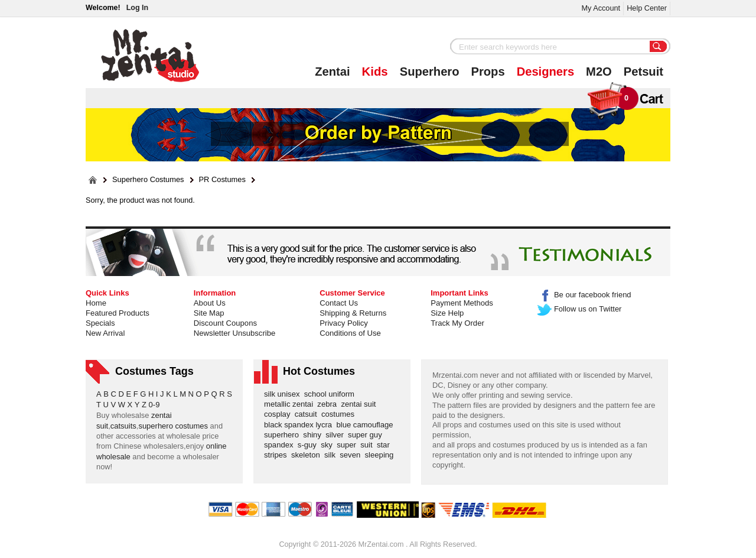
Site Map (209, 313)
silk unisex (284, 394)
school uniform (332, 394)
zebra (329, 404)
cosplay (279, 414)
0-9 (154, 405)
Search (659, 47)
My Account (601, 8)
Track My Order (457, 323)
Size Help (447, 313)
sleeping (382, 455)
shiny (314, 435)
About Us (210, 303)
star (385, 445)
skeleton (308, 455)
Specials (100, 323)
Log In (137, 8)
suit (369, 445)
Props (488, 72)
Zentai (332, 72)
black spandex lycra (300, 425)
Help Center (647, 8)
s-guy (309, 445)
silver (337, 435)
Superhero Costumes (148, 180)
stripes (278, 455)
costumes (340, 414)
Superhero (430, 72)
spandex (281, 445)
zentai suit (360, 404)
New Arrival (105, 333)
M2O (599, 72)
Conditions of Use (350, 333)
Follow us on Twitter (580, 309)
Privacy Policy (344, 323)
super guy (367, 435)
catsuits (123, 426)
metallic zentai (291, 404)
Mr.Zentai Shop (150, 56)
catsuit (308, 414)
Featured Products (118, 313)
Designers (545, 72)
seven (352, 455)
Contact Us (339, 303)
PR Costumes (222, 180)
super (348, 445)
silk (332, 455)
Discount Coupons (225, 323)
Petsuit (643, 72)
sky (329, 445)
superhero (283, 435)
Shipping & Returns (353, 313)
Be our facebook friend (584, 295)
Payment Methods (462, 303)
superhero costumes (173, 426)
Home (96, 303)
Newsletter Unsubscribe (234, 333)
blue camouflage (367, 425)
